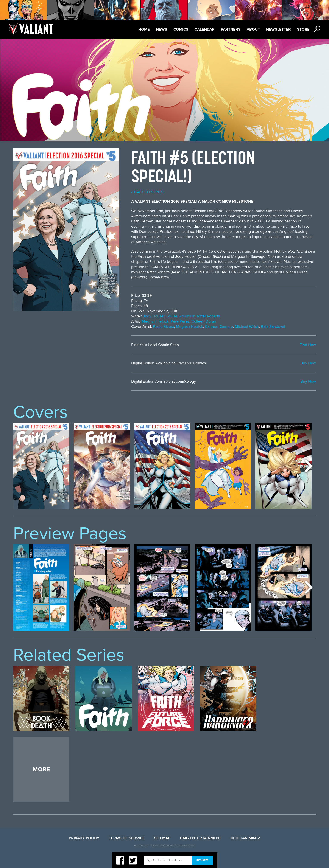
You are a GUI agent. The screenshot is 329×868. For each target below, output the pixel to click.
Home (144, 29)
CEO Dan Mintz (245, 838)
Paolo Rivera (164, 326)
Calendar (205, 29)
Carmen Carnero (219, 326)
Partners (231, 29)
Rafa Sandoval (273, 326)
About (253, 29)
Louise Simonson (181, 316)
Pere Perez (180, 321)
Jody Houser (154, 316)
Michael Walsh (247, 326)
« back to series (147, 192)
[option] (41, 466)
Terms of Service (127, 838)
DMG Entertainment (200, 838)
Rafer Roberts (208, 316)
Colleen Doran (204, 321)
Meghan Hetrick (155, 321)
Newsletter (278, 29)
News (162, 29)
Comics (181, 29)
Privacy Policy (84, 838)
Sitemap (162, 838)
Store (303, 29)
